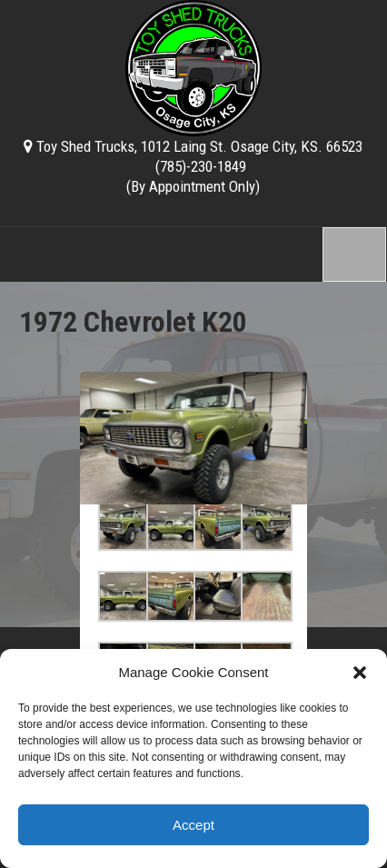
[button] (360, 673)
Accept (193, 825)
